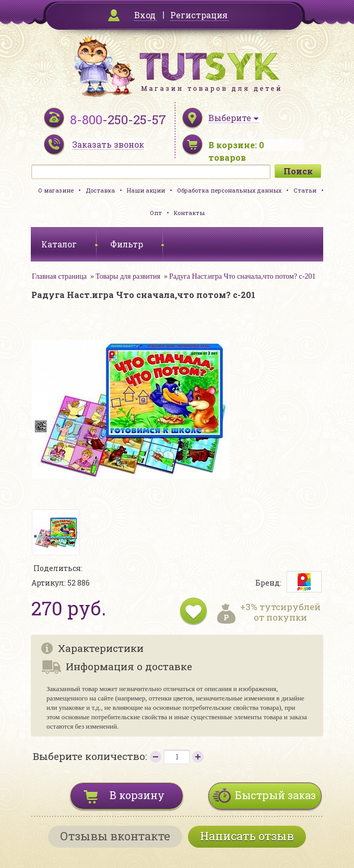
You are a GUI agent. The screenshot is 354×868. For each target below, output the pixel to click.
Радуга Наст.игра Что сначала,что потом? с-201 (243, 276)
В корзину (137, 795)
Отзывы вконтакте (115, 836)
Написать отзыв (247, 836)
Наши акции (146, 190)
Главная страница (59, 276)
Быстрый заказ (275, 795)
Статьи (305, 190)
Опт (156, 213)
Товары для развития (128, 276)
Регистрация (199, 15)
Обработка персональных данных (229, 190)
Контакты (189, 213)
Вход (145, 15)
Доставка (100, 190)
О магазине (56, 190)
